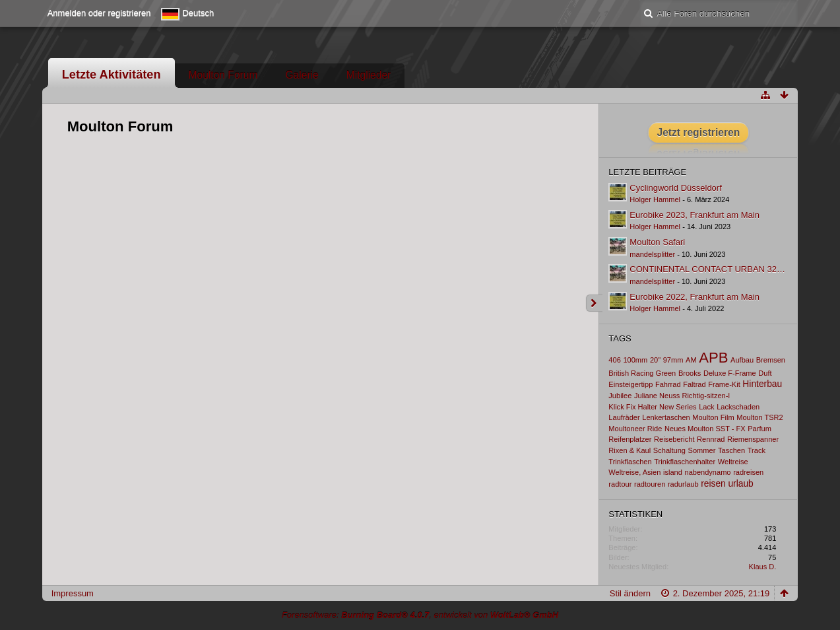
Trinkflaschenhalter (685, 462)
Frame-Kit (724, 384)
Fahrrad (668, 384)
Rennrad (711, 439)
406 (614, 360)
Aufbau (742, 360)
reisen (713, 483)
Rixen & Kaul (630, 450)
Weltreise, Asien (634, 472)
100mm (635, 360)
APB (713, 358)
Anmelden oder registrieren (99, 13)
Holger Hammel (655, 199)
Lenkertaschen (666, 417)
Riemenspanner (753, 439)
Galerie (302, 75)
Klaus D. (763, 567)
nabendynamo (707, 472)
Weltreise (733, 462)
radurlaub (683, 484)
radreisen (748, 472)
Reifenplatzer (630, 439)
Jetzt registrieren (699, 132)
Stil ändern (630, 593)
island (673, 472)
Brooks (690, 373)
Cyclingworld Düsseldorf (675, 188)
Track (757, 450)
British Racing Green (642, 373)
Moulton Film (713, 417)
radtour (620, 484)
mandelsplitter (652, 254)
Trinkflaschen (630, 462)
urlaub (740, 483)
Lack (706, 407)
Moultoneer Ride (635, 429)
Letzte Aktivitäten (112, 75)
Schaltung (669, 450)
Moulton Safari (657, 242)
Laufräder (624, 417)
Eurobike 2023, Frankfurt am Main (695, 215)
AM (691, 360)
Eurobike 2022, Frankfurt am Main (695, 297)
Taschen (731, 450)
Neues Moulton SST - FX (705, 429)
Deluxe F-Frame (730, 373)
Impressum (73, 593)
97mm (673, 360)
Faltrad (694, 384)
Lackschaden (738, 407)
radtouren (650, 484)
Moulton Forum (223, 75)
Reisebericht (674, 439)
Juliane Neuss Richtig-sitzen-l (682, 396)
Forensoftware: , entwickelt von (420, 615)
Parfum (759, 429)
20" (655, 360)
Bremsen (771, 360)
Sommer (702, 450)
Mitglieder (369, 75)
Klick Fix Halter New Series (652, 407)
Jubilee (620, 396)
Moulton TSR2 (759, 417)
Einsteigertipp (630, 384)
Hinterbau (762, 384)
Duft (765, 373)
